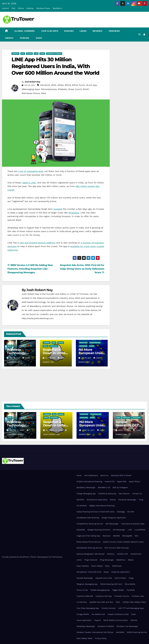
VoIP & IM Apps (50, 31)
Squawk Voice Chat (104, 578)
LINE (130, 530)
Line (36, 54)
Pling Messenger (107, 560)
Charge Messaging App (86, 494)
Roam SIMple (97, 566)
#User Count (75, 89)
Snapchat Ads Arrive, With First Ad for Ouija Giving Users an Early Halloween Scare (82, 269)
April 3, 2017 (125, 430)
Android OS (110, 482)
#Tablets (62, 89)
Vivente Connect (109, 608)
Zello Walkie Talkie (84, 638)
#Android (45, 85)
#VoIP (86, 89)
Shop (39, 38)
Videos (9, 38)
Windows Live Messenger (127, 626)
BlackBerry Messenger (86, 487)
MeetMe (116, 536)
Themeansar (57, 557)
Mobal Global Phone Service (89, 542)
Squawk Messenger (85, 578)
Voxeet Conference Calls (118, 614)
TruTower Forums (122, 596)
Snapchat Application (120, 572)
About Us (104, 475)
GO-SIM (131, 512)
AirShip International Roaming (89, 482)
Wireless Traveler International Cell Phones (95, 632)
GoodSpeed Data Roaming (88, 518)
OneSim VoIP (123, 554)
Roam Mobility (83, 566)
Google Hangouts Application (114, 518)
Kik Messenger (119, 530)
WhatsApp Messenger (86, 626)
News (42, 54)
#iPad (60, 85)
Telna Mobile (130, 584)
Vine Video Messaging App (88, 608)
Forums (24, 38)
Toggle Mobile (118, 590)
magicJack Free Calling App (88, 536)
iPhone (21, 8)
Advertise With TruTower (121, 475)
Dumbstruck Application (97, 500)
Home (79, 475)
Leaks (83, 31)
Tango (131, 578)
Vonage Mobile (83, 614)
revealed (58, 209)
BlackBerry (57, 8)
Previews (114, 31)
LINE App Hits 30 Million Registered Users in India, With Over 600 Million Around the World (55, 66)
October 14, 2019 (54, 430)
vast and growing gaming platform (37, 243)
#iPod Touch (78, 85)
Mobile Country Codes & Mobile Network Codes (123, 542)
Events (113, 500)
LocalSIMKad (140, 530)
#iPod (68, 85)
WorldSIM (83, 346)
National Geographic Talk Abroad (90, 554)
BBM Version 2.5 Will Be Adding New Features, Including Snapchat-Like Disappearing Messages (30, 269)
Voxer (133, 614)
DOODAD (80, 500)
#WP (44, 93)
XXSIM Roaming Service (137, 632)
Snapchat (54, 346)
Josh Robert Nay (33, 82)
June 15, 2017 (89, 430)
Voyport (98, 620)
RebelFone (121, 560)
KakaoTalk (81, 530)
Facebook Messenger (127, 500)
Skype (106, 572)
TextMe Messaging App (100, 590)
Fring (141, 500)
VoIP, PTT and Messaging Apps (131, 608)
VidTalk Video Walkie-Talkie (134, 602)
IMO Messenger (112, 524)
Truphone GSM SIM (85, 596)
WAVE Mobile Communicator (116, 620)
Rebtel (131, 560)
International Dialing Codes (133, 524)
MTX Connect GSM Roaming (116, 548)
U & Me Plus (82, 602)
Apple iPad (122, 482)
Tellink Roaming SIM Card (111, 584)
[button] (140, 34)
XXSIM (92, 346)
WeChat (134, 620)
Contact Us (137, 494)
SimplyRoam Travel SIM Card (89, 572)
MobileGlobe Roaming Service (89, 548)
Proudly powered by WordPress (16, 557)
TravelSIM (83, 343)
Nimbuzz (111, 554)
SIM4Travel (117, 566)
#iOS (54, 85)
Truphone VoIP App (104, 596)
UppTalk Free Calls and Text (101, 602)
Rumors (69, 31)
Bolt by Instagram (120, 487)
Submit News (120, 578)
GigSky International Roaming (102, 506)
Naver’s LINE (29, 183)
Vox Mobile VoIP (98, 614)
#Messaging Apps (31, 89)
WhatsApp (74, 213)
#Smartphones (49, 89)
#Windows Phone (31, 93)
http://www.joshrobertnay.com (38, 318)
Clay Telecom (124, 494)
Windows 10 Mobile (54, 54)
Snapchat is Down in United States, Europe (55, 353)
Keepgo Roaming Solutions (99, 530)
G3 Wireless (82, 506)
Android (5, 8)
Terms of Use (82, 590)
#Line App (91, 85)
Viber (118, 602)
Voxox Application (84, 620)
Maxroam (107, 536)
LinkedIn (44, 314)
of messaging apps (31, 171)
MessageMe (127, 536)
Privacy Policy (101, 638)
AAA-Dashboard (91, 475)
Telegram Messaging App (87, 584)
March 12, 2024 (17, 430)
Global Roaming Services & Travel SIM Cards (95, 512)
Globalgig (121, 512)
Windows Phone (43, 8)
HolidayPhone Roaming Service (90, 524)
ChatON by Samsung (107, 494)
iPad (13, 8)
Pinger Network (91, 560)
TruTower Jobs (138, 596)
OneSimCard (136, 554)
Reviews (98, 31)
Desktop (30, 8)
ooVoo (79, 560)
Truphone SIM (95, 343)
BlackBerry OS (104, 487)
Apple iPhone (135, 482)
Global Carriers (24, 31)
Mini (137, 536)
